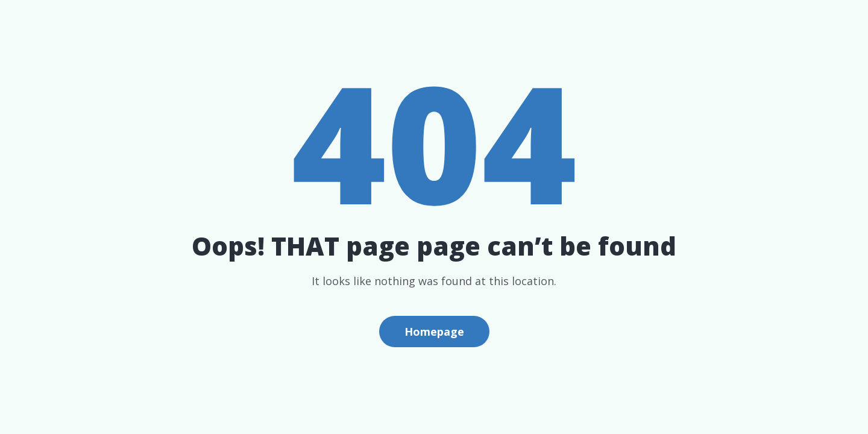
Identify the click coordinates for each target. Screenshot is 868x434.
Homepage (434, 332)
